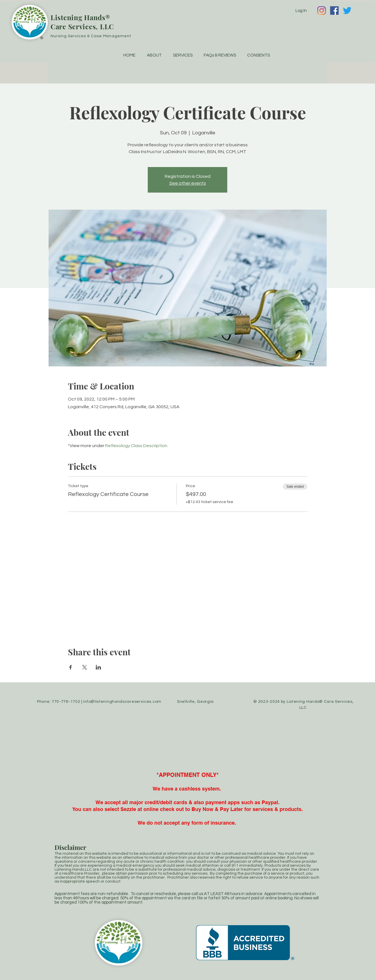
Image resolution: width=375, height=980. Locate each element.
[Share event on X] (85, 667)
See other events (188, 183)
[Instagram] (322, 11)
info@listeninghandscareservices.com (122, 702)
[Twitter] (347, 11)
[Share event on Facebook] (71, 667)
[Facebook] (334, 11)
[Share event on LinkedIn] (98, 667)
